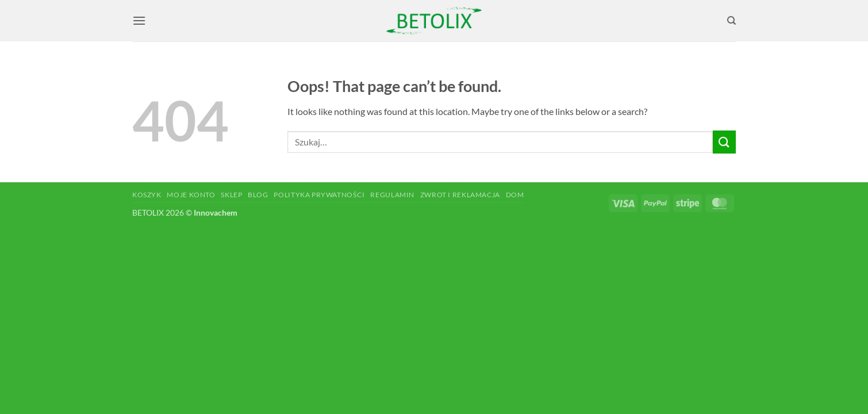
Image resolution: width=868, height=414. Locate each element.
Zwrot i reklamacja (460, 195)
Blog (258, 195)
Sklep (231, 195)
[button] (139, 20)
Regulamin (392, 195)
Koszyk (147, 195)
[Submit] (724, 142)
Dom (515, 195)
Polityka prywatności (319, 195)
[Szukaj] (731, 21)
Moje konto (191, 195)
